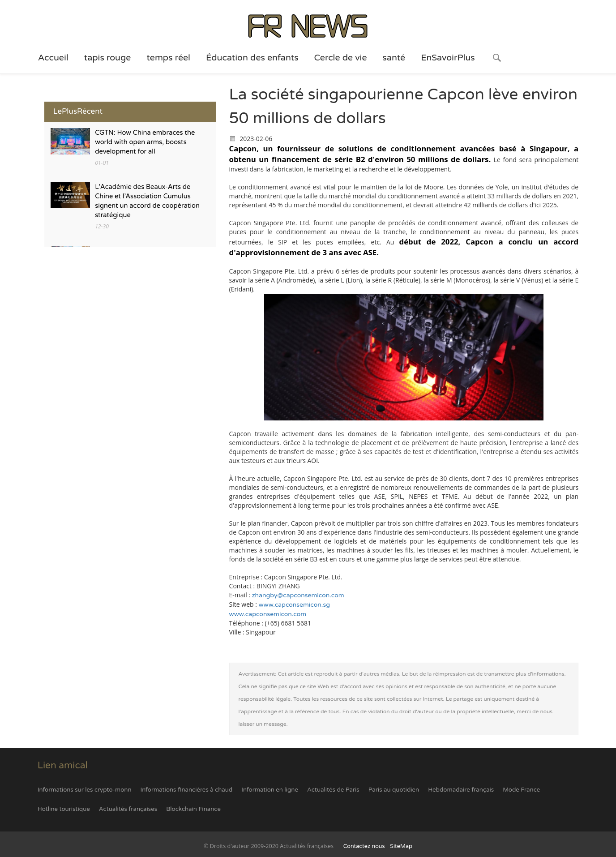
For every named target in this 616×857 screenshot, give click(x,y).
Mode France (521, 790)
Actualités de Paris (333, 790)
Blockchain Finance (193, 809)
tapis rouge (108, 58)
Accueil (53, 58)
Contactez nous (364, 846)
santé (394, 58)
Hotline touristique (64, 809)
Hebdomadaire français (461, 790)
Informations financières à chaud (187, 790)
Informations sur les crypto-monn (85, 790)
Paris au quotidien (394, 790)
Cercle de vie (341, 58)
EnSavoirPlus (448, 58)
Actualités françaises (128, 809)
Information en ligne (270, 790)
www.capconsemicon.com (268, 614)
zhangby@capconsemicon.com (298, 595)
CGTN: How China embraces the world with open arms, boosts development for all (145, 142)
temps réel (168, 58)
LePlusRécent (78, 111)
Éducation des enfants (252, 58)
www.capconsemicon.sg (294, 605)
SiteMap (401, 846)
